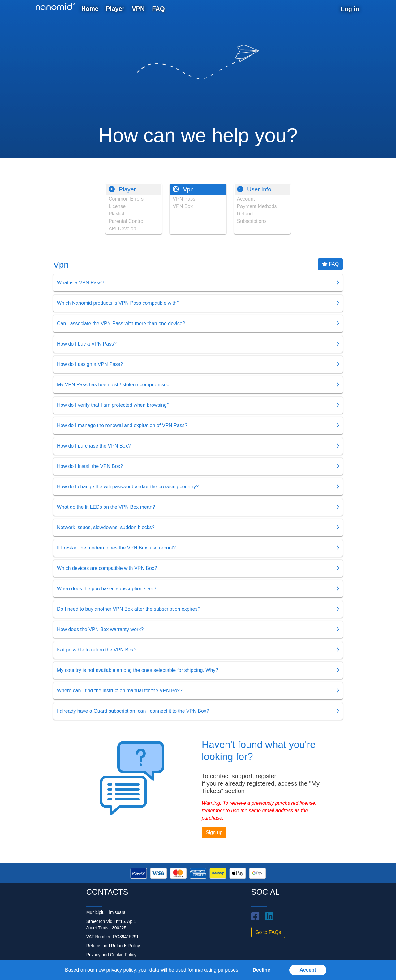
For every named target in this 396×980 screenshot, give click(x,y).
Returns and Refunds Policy (113, 946)
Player (122, 189)
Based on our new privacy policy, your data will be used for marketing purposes (152, 970)
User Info (254, 189)
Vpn (183, 189)
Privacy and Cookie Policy (111, 955)
